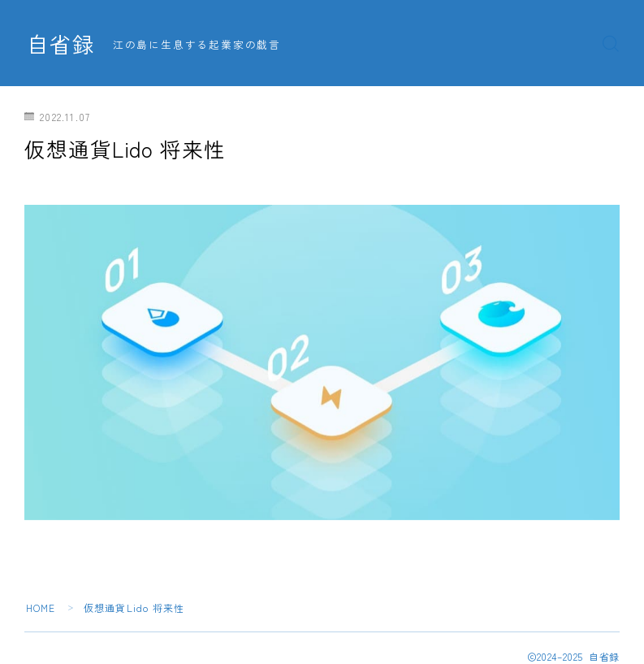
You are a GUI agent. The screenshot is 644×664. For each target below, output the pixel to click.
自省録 (61, 44)
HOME (41, 608)
